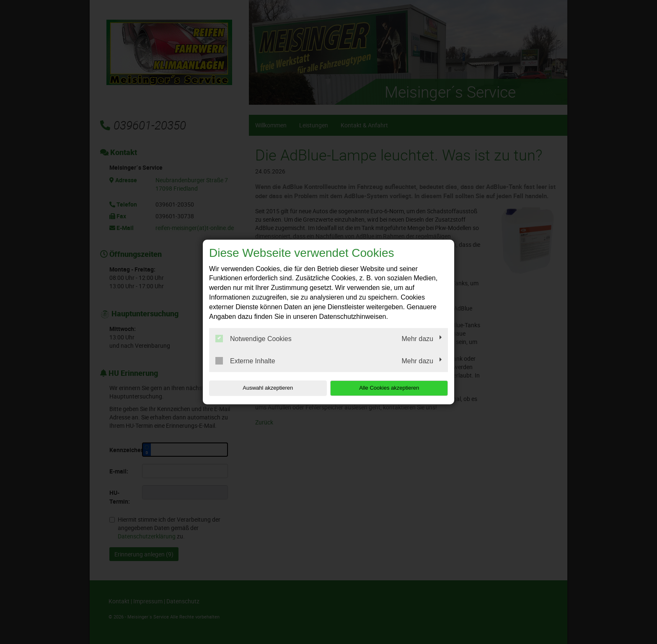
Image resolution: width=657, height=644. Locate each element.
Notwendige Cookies (253, 339)
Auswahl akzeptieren (263, 388)
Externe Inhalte (245, 361)
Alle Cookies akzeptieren (394, 388)
